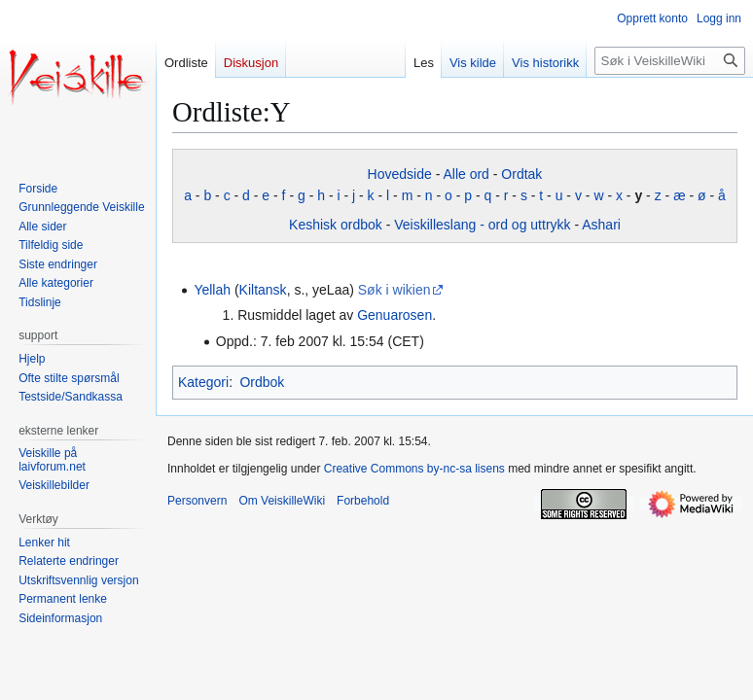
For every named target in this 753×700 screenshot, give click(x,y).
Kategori (203, 382)
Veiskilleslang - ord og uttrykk (482, 225)
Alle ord (466, 174)
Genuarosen (394, 315)
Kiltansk (263, 290)
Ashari (601, 225)
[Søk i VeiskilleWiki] (670, 61)
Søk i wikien (394, 290)
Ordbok (262, 382)
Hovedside (400, 174)
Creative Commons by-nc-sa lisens (414, 469)
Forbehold (363, 501)
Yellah (212, 290)
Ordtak (521, 174)
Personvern (197, 501)
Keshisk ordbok (336, 225)
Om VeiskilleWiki (282, 501)
